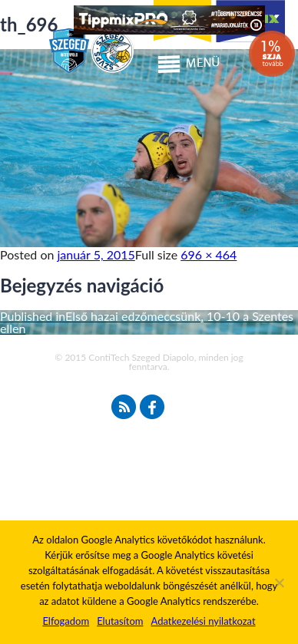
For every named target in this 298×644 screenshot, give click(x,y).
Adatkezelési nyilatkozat (203, 621)
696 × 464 (209, 254)
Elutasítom (120, 621)
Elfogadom (66, 621)
